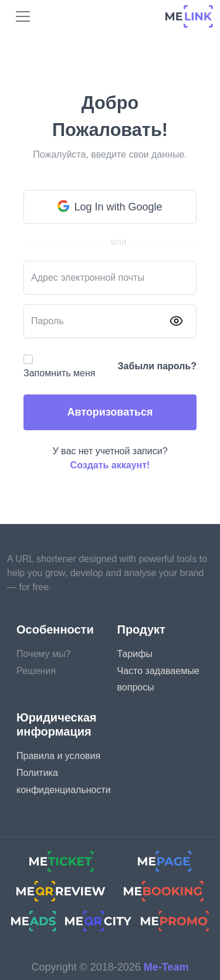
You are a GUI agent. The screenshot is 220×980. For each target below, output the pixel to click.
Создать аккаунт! (110, 465)
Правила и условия (58, 756)
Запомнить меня (59, 373)
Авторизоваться (110, 412)
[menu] (23, 16)
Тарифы (135, 654)
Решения (36, 671)
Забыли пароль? (157, 366)
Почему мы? (43, 654)
